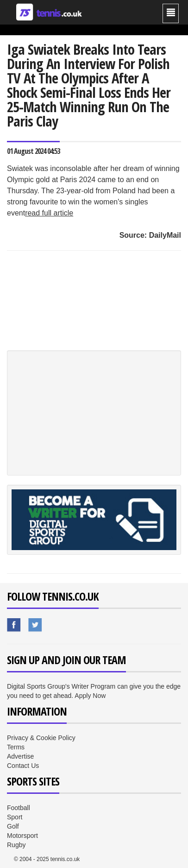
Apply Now (90, 696)
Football (19, 808)
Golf (13, 826)
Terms (16, 747)
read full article (49, 213)
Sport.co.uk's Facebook (14, 625)
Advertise (20, 756)
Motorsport (22, 836)
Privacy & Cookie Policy (41, 738)
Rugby (16, 845)
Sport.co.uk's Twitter (36, 625)
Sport (15, 817)
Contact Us (23, 766)
